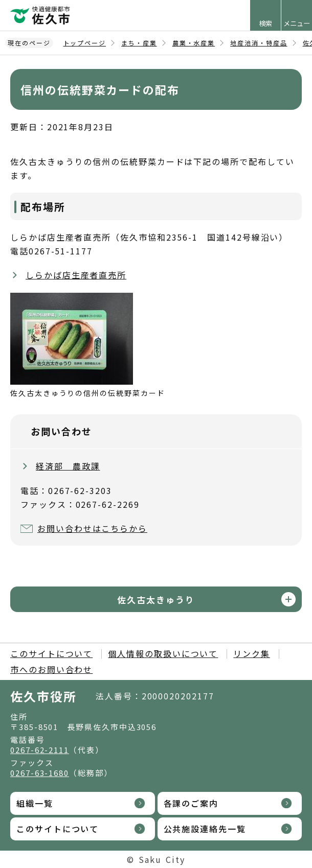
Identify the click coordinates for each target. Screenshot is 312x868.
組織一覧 (35, 803)
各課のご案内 (191, 803)
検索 (265, 23)
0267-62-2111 (40, 750)
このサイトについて (51, 653)
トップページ (85, 43)
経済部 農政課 (68, 466)
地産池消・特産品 (259, 43)
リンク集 (252, 653)
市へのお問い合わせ (51, 669)
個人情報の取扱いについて (163, 653)
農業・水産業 (194, 43)
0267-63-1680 (40, 773)
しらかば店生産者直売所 (76, 275)
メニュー (297, 23)
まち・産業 (139, 43)
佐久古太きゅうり (156, 600)
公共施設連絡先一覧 (205, 829)
